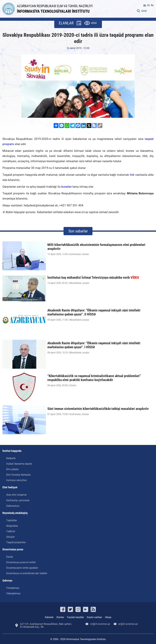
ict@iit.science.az (100, 624)
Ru (152, 5)
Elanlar (10, 557)
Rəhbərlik (11, 458)
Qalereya (7, 581)
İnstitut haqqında (12, 451)
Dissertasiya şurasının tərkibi (21, 562)
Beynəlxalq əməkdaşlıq (15, 513)
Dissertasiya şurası (13, 550)
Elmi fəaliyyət (10, 487)
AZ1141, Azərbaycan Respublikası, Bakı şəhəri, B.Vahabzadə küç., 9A (46, 625)
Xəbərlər (49, 617)
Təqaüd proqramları (16, 542)
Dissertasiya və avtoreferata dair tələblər (27, 573)
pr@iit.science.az (128, 624)
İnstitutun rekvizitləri (17, 480)
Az (145, 5)
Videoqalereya (13, 593)
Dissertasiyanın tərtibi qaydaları (22, 568)
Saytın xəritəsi (94, 617)
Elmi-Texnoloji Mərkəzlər (19, 475)
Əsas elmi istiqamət (16, 495)
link (132, 175)
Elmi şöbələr (12, 469)
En (149, 5)
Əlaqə (108, 617)
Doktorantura (13, 506)
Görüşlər (11, 537)
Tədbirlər (11, 531)
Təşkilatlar (12, 520)
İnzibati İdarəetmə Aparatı (19, 464)
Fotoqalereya (13, 588)
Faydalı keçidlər (75, 617)
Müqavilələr (12, 526)
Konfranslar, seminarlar (18, 500)
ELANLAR (66, 23)
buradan (66, 187)
